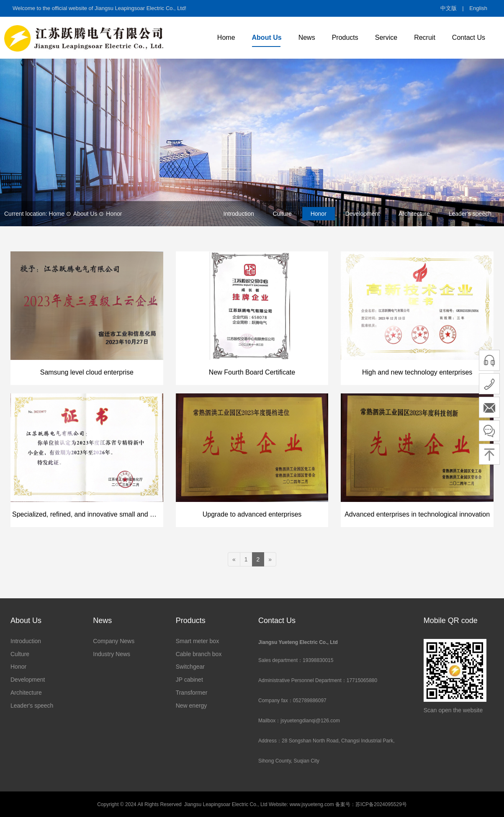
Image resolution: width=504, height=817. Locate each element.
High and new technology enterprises (417, 372)
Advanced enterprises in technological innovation (417, 514)
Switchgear (190, 667)
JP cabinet (189, 680)
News (307, 37)
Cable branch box (199, 654)
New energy (192, 706)
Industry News (112, 654)
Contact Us (469, 37)
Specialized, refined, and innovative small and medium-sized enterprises (88, 514)
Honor (114, 214)
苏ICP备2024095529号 (381, 804)
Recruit (425, 37)
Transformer (192, 693)
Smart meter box (197, 641)
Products (345, 37)
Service (386, 37)
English (478, 8)
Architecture (414, 214)
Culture (282, 214)
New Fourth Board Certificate (252, 372)
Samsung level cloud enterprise (87, 372)
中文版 (449, 8)
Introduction (239, 214)
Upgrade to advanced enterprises (252, 514)
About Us (267, 37)
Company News (114, 641)
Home (226, 37)
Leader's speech (470, 214)
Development (363, 214)
